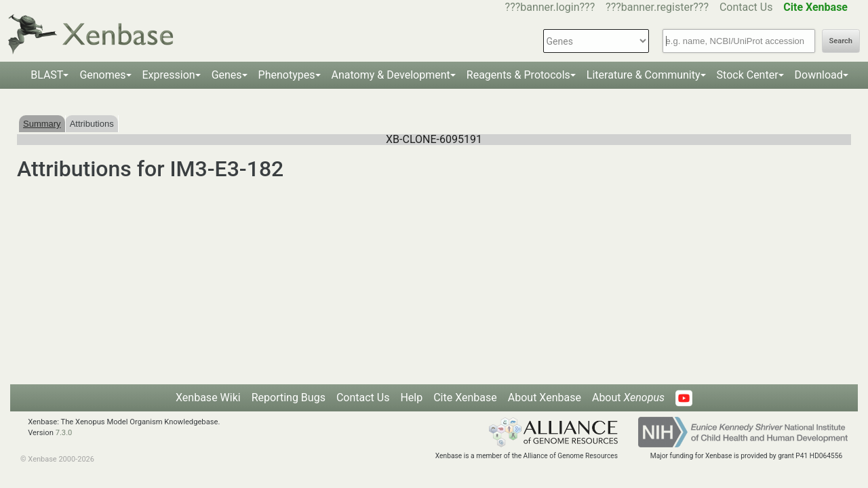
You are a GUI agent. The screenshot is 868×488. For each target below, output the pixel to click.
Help (411, 398)
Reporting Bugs (289, 398)
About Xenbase (545, 398)
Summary (42, 124)
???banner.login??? (550, 7)
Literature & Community (644, 75)
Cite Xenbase (465, 398)
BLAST (47, 75)
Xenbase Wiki (208, 398)
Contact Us (746, 7)
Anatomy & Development (391, 75)
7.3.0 (64, 433)
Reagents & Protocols (518, 75)
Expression (169, 75)
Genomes (102, 75)
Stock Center (748, 75)
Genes (227, 75)
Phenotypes (287, 75)
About (628, 398)
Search (841, 41)
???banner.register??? (657, 7)
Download (819, 75)
